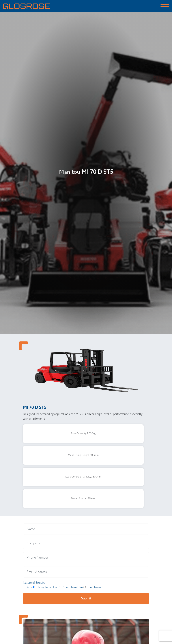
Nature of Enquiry (34, 583)
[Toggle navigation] (165, 6)
